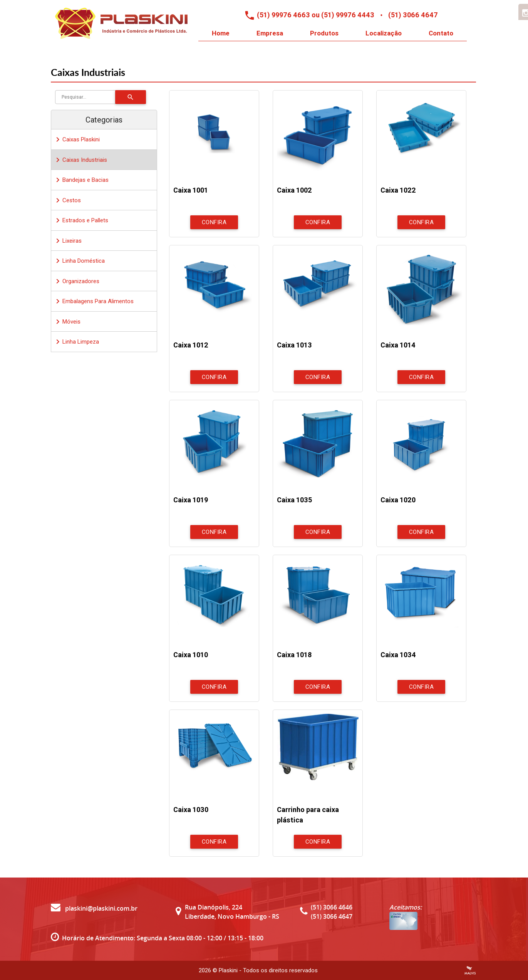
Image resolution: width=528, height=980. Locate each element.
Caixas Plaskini (76, 139)
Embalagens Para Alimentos (93, 301)
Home (221, 33)
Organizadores (76, 281)
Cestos (67, 200)
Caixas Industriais (80, 160)
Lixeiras (67, 241)
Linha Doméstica (79, 261)
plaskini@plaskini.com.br (94, 908)
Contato (441, 33)
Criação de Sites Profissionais (470, 970)
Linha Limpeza (76, 342)
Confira (214, 222)
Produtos (324, 33)
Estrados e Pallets (81, 220)
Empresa (270, 33)
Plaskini (228, 970)
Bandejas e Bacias (81, 180)
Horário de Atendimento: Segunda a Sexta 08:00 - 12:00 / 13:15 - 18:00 (163, 938)
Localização (384, 33)
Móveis (67, 322)
